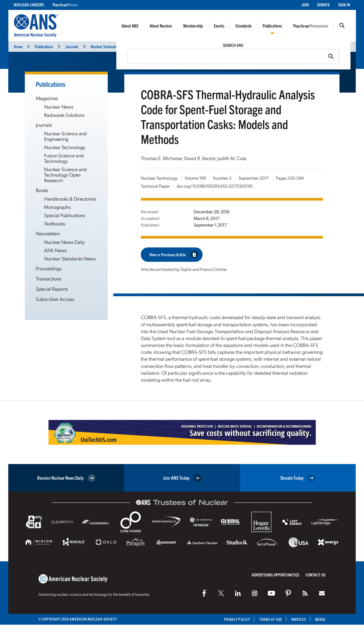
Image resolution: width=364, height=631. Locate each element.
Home (18, 46)
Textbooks (55, 223)
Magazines (47, 98)
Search (342, 26)
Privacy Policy (237, 619)
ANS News (55, 250)
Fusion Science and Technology (64, 158)
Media (320, 619)
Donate (323, 5)
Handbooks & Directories (70, 199)
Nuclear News (59, 106)
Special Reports (52, 289)
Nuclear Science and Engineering (65, 136)
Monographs (57, 207)
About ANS (130, 26)
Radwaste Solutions (64, 115)
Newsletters (48, 233)
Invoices (299, 619)
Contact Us (316, 575)
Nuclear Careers (29, 5)
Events (219, 26)
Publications (272, 26)
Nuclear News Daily (64, 242)
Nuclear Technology (105, 46)
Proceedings (49, 268)
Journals (72, 46)
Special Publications (65, 215)
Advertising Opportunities (275, 575)
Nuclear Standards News (70, 258)
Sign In (344, 5)
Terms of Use (271, 619)
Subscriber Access (55, 299)
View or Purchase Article (174, 254)
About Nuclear (161, 26)
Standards (243, 26)
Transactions (48, 278)
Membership (193, 26)
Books (42, 190)
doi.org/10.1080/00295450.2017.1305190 (215, 186)
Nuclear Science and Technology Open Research (65, 175)
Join (305, 5)
